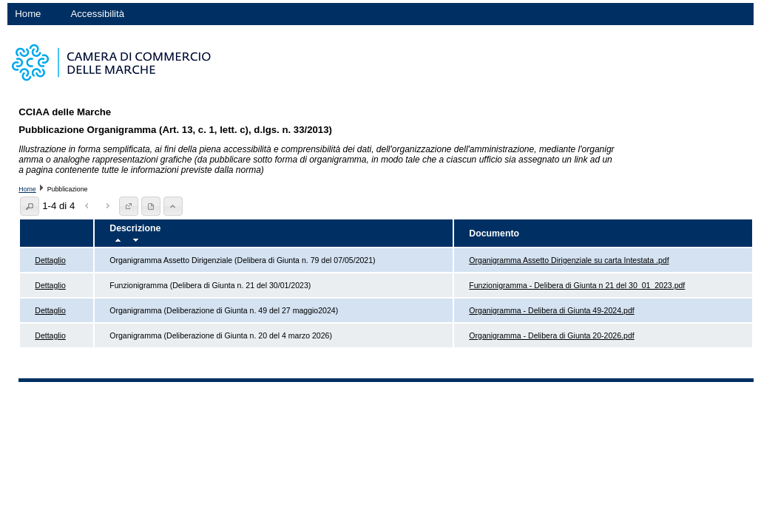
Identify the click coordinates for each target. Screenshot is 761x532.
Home (28, 14)
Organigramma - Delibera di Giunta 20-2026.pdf (551, 335)
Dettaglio (50, 260)
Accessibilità (97, 14)
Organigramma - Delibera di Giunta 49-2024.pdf (551, 310)
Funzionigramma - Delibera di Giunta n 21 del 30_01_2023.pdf (577, 285)
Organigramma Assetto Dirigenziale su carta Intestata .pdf (569, 260)
